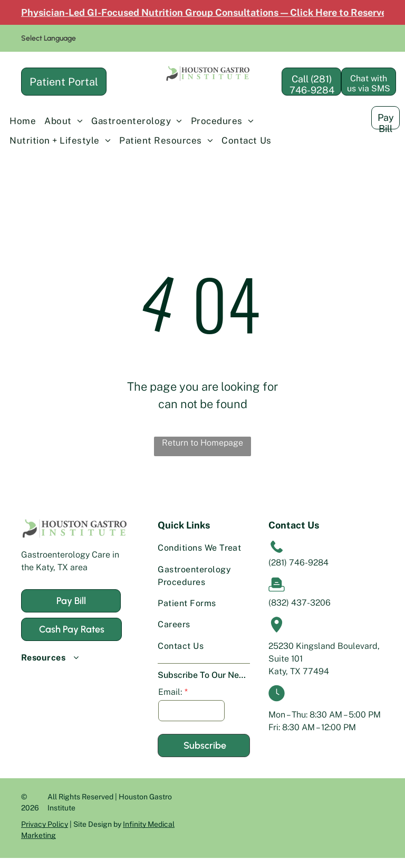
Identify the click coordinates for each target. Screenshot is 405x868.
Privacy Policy (45, 824)
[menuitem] (23, 121)
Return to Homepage (202, 443)
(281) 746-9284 (298, 563)
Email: (170, 692)
